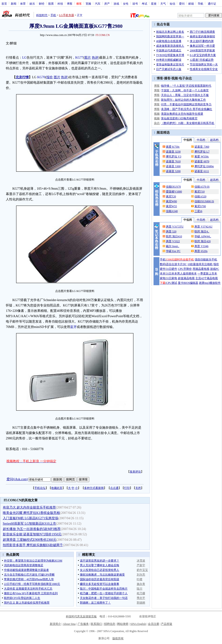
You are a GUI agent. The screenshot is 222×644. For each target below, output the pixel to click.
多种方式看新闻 (94, 488)
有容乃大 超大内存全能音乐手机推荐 (29, 507)
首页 (4, 4)
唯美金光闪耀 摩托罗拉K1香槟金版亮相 (31, 513)
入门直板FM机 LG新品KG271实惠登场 (31, 518)
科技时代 (42, 15)
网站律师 (123, 624)
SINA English (138, 624)
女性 (126, 4)
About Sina (69, 624)
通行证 (212, 4)
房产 (107, 4)
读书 (135, 4)
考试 (144, 4)
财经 (42, 4)
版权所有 (118, 638)
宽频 (88, 4)
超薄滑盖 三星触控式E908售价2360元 (30, 540)
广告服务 (83, 624)
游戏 (116, 4)
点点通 (114, 488)
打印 (127, 488)
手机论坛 (40, 488)
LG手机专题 (67, 15)
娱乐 (32, 4)
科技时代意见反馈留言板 (81, 616)
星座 (154, 4)
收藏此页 (57, 488)
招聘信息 (110, 624)
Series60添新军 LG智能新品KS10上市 (29, 524)
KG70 (41, 77)
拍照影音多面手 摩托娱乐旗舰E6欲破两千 (33, 545)
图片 (88, 58)
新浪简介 (55, 624)
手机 (53, 15)
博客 (70, 4)
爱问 (182, 4)
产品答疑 (167, 624)
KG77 (79, 58)
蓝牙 (73, 327)
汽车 (98, 4)
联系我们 (96, 624)
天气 (163, 4)
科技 (60, 4)
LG (24, 58)
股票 (51, 4)
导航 (201, 4)
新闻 (14, 4)
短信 (172, 4)
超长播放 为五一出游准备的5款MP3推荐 (32, 529)
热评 (95, 58)
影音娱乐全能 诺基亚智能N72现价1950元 (32, 534)
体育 (23, 4)
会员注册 (154, 624)
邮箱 (191, 4)
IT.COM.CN (103, 35)
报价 (50, 77)
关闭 (138, 488)
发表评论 (135, 472)
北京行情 (22, 77)
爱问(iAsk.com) (17, 479)
